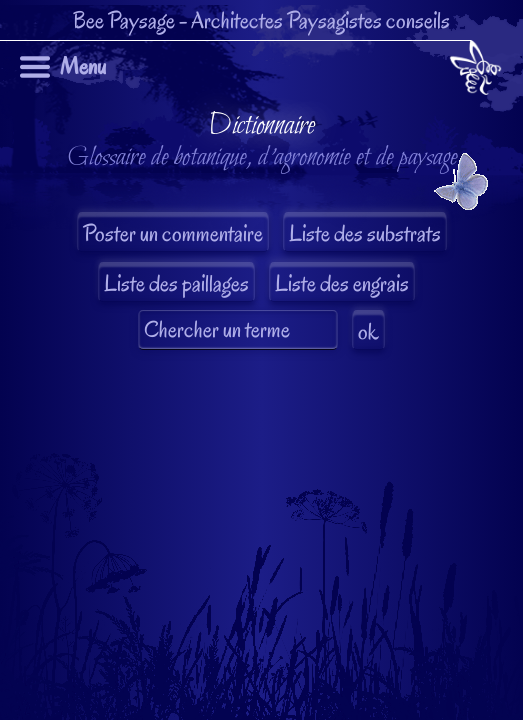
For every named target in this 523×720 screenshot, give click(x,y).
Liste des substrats (365, 233)
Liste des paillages (176, 283)
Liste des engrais (342, 283)
